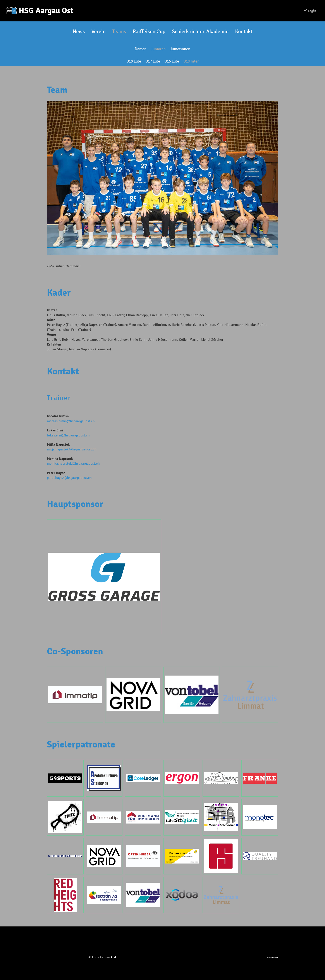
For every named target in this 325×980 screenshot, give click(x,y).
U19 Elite (134, 61)
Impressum (270, 957)
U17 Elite (153, 61)
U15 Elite (172, 61)
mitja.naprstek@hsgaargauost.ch (72, 449)
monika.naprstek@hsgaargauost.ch (73, 463)
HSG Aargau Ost (46, 10)
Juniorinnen (180, 49)
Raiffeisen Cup (149, 31)
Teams (119, 31)
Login (310, 11)
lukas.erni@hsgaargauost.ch (68, 435)
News (79, 31)
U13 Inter (191, 61)
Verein (99, 31)
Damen (141, 49)
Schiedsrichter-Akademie (200, 31)
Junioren (158, 49)
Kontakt (244, 31)
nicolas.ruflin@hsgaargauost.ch (71, 421)
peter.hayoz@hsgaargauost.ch (69, 478)
